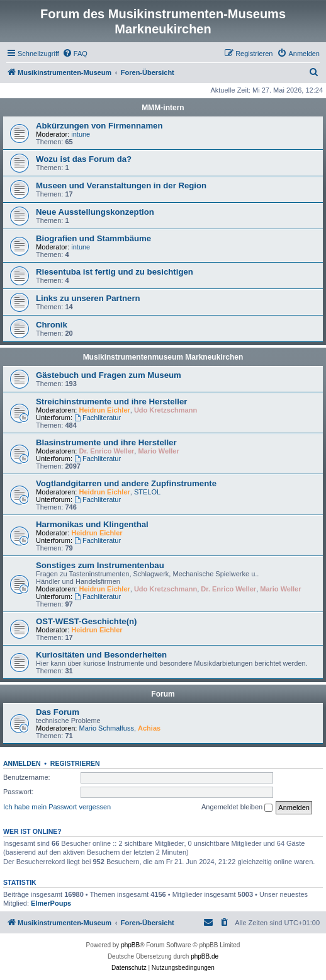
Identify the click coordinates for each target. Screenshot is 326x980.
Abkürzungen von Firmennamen (99, 126)
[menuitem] (75, 54)
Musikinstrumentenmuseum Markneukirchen (163, 357)
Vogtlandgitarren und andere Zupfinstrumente (126, 483)
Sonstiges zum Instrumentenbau (100, 565)
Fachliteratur (98, 418)
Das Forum (58, 712)
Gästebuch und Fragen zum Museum (109, 375)
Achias (149, 728)
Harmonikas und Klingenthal (92, 524)
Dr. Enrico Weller (107, 451)
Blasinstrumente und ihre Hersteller (106, 442)
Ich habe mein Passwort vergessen (57, 807)
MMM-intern (163, 108)
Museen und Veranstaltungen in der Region (121, 185)
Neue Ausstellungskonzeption (95, 212)
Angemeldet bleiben (237, 807)
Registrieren (75, 763)
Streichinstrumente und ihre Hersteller (111, 402)
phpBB (130, 945)
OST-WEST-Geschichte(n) (86, 621)
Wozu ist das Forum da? (84, 159)
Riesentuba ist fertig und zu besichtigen (115, 272)
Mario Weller (158, 451)
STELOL (147, 492)
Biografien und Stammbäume (93, 238)
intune (81, 134)
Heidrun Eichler (105, 410)
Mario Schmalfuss (107, 728)
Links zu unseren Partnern (88, 298)
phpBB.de (205, 956)
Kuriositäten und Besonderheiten (101, 655)
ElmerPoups (51, 903)
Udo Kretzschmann (166, 410)
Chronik (52, 325)
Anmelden (22, 763)
